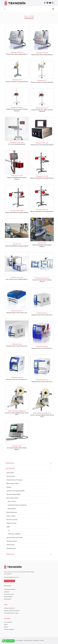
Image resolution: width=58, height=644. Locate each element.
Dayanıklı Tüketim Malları (14, 494)
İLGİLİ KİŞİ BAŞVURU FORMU (11, 613)
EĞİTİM (6, 627)
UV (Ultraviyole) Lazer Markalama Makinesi (42, 145)
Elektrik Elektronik (12, 512)
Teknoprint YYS (17, 80)
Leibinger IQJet (17, 446)
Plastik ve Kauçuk (11, 523)
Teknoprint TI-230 (17, 176)
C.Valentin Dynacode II (42, 278)
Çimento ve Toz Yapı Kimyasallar (16, 491)
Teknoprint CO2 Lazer (17, 142)
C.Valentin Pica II (42, 313)
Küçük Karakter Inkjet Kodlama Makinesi (17, 54)
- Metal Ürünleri (12, 509)
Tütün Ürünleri (10, 545)
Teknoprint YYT (42, 80)
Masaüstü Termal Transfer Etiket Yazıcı (17, 313)
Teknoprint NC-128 (42, 176)
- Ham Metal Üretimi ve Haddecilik (17, 505)
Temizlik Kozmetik (12, 541)
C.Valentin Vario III (17, 377)
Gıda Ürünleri (10, 473)
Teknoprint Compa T (42, 108)
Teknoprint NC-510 (42, 210)
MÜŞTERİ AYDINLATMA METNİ (12, 611)
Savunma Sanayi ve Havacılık (14, 537)
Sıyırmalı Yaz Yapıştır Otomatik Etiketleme (17, 82)
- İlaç (8, 530)
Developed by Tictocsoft (38, 641)
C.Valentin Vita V (17, 344)
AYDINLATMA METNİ (9, 608)
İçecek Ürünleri (11, 476)
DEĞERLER (7, 592)
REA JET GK (17, 244)
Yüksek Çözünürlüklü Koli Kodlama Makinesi (42, 178)
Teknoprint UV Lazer (42, 143)
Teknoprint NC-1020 (17, 211)
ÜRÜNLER (32, 16)
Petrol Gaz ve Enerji (12, 519)
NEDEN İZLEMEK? (8, 597)
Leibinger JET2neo (17, 52)
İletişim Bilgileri (9, 581)
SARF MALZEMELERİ (9, 629)
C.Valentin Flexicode (17, 277)
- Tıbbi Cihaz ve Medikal (14, 534)
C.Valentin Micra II (17, 311)
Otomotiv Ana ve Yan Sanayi (14, 480)
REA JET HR (42, 243)
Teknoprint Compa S (17, 107)
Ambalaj (9, 487)
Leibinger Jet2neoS (42, 53)
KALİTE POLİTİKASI (9, 594)
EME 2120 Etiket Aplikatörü (17, 411)
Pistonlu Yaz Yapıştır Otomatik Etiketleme (42, 82)
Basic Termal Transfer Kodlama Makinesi (17, 279)
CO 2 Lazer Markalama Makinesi (17, 144)
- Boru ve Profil (11, 501)
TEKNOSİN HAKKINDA (10, 589)
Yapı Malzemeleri (11, 548)
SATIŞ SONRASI (8, 622)
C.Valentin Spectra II (42, 380)
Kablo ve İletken (11, 516)
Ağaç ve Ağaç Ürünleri (13, 483)
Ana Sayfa (26, 16)
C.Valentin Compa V (42, 346)
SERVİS (6, 625)
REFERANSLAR (8, 599)
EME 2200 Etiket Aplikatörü (42, 413)
